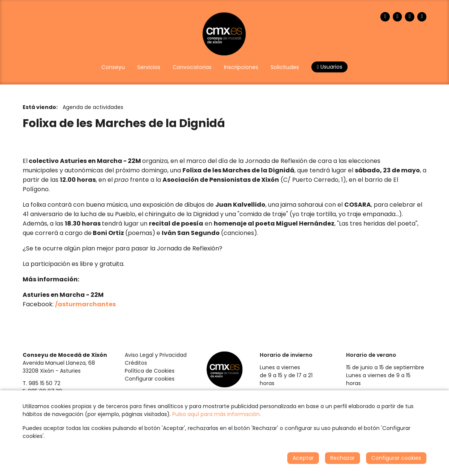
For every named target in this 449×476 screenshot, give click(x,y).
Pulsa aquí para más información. (217, 414)
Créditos (136, 363)
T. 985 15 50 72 (41, 383)
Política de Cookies (150, 371)
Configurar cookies (150, 379)
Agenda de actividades (93, 107)
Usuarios (329, 67)
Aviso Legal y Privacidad (156, 355)
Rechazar (342, 458)
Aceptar (303, 458)
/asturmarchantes (85, 304)
